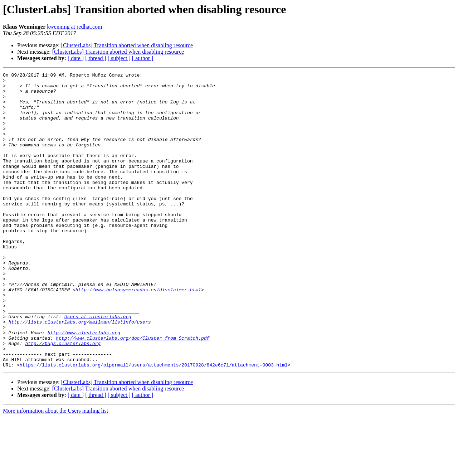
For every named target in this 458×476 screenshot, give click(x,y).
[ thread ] (96, 58)
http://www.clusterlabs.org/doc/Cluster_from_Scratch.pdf (133, 392)
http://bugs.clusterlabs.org (63, 398)
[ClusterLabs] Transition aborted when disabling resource (127, 45)
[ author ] (143, 58)
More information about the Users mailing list (55, 470)
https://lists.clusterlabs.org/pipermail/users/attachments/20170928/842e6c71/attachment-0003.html (154, 424)
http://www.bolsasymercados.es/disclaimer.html (138, 334)
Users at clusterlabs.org (98, 366)
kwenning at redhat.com (74, 27)
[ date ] (76, 58)
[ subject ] (119, 58)
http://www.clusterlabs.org (84, 385)
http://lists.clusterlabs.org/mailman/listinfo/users (80, 372)
